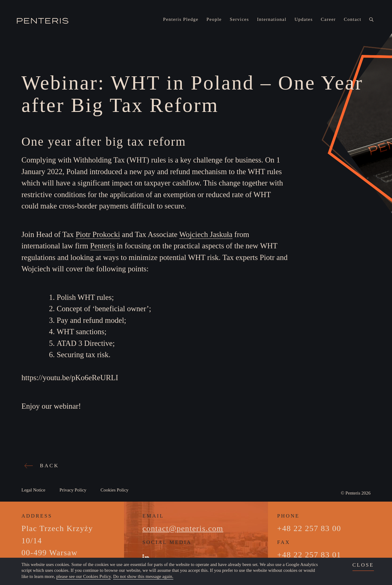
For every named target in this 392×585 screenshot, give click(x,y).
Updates (304, 19)
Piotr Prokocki (98, 234)
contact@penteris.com (183, 528)
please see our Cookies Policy (84, 576)
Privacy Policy (73, 490)
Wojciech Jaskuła (206, 234)
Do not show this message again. (143, 576)
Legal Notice (33, 490)
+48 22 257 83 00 (309, 528)
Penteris (102, 246)
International (272, 19)
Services (239, 19)
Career (328, 19)
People (214, 19)
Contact (353, 19)
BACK (43, 466)
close (363, 565)
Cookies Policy (114, 490)
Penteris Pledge (181, 19)
